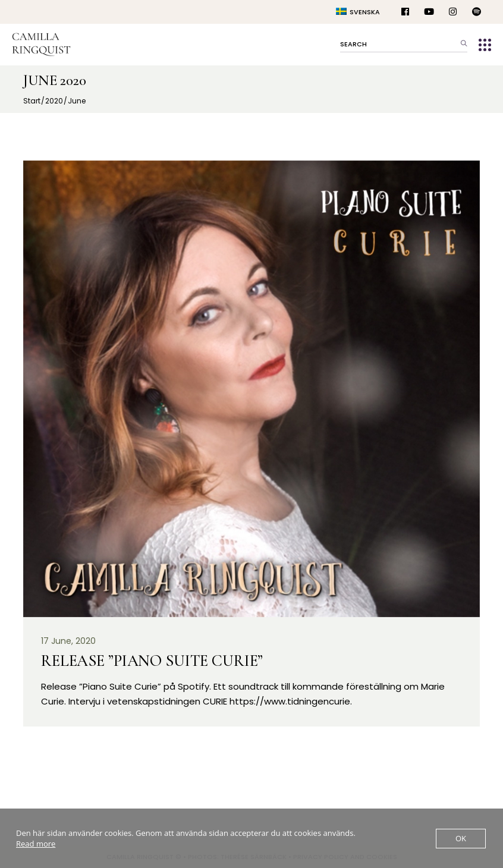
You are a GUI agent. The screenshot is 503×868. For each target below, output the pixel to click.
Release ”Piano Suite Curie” (152, 661)
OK (461, 838)
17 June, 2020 (68, 641)
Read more (36, 844)
